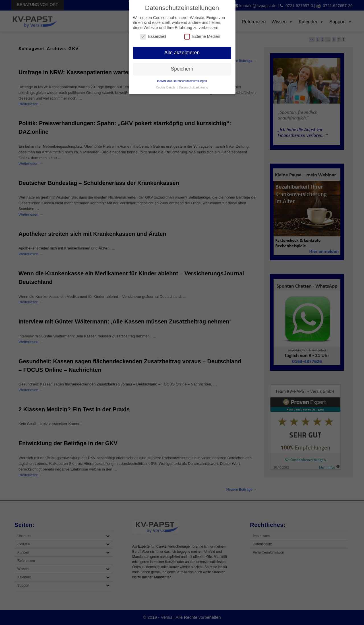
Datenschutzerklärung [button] (193, 87)
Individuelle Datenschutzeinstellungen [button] (182, 81)
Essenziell (153, 37)
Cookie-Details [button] (166, 87)
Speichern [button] (182, 69)
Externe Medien (202, 37)
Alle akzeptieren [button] (182, 53)
